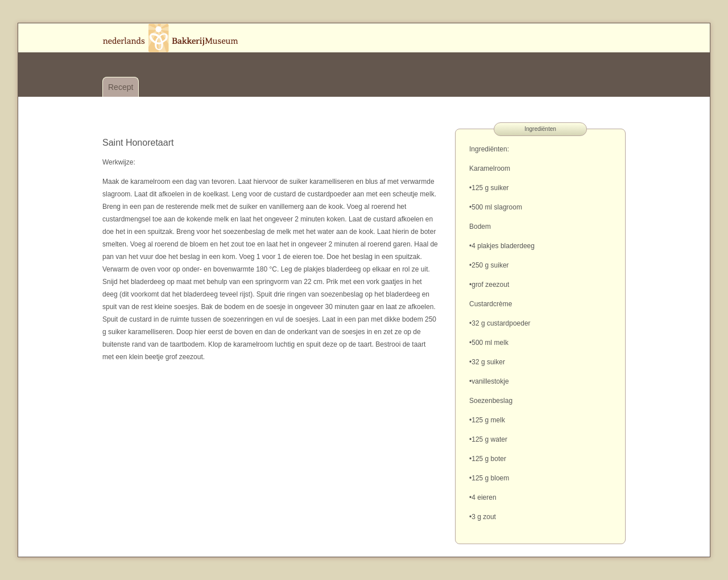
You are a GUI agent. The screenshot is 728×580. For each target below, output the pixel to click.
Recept (121, 87)
